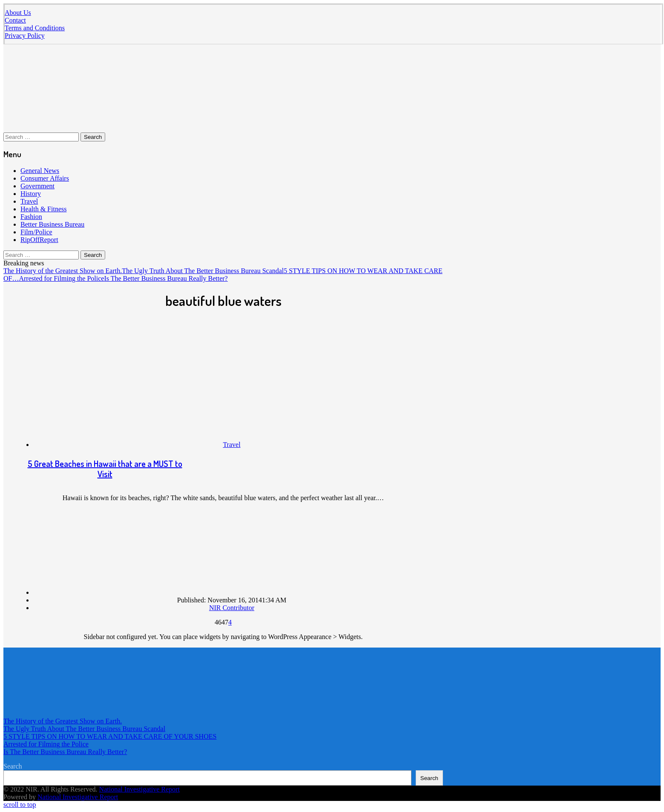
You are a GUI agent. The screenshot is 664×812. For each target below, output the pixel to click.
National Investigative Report (139, 789)
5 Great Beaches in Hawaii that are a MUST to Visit (105, 469)
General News (40, 171)
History (31, 194)
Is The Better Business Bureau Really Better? (166, 278)
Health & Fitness (43, 209)
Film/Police (36, 232)
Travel (29, 201)
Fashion (31, 217)
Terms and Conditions (35, 28)
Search (13, 766)
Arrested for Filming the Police (61, 278)
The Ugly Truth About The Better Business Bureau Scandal (203, 271)
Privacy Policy (25, 36)
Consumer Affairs (45, 178)
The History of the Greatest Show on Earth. (63, 271)
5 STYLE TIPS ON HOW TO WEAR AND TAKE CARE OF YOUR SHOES (110, 736)
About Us (18, 13)
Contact (15, 20)
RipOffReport (39, 240)
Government (37, 186)
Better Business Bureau (52, 224)
